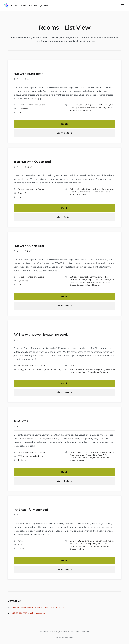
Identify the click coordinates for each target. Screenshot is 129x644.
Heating (102, 108)
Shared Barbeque (83, 110)
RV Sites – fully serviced (31, 510)
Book (64, 124)
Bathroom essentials (79, 277)
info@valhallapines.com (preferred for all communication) (38, 607)
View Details (64, 133)
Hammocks (93, 108)
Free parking (108, 189)
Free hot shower (102, 105)
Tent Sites (21, 421)
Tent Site (22, 460)
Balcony (74, 189)
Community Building (99, 277)
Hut (20, 113)
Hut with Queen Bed (29, 246)
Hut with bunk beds (28, 74)
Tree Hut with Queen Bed (32, 162)
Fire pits (90, 105)
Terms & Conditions (65, 638)
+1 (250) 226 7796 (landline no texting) (29, 613)
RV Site (73, 365)
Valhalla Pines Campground (30, 5)
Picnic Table (104, 192)
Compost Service (78, 105)
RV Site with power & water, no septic (41, 334)
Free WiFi (82, 108)
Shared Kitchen (93, 285)
